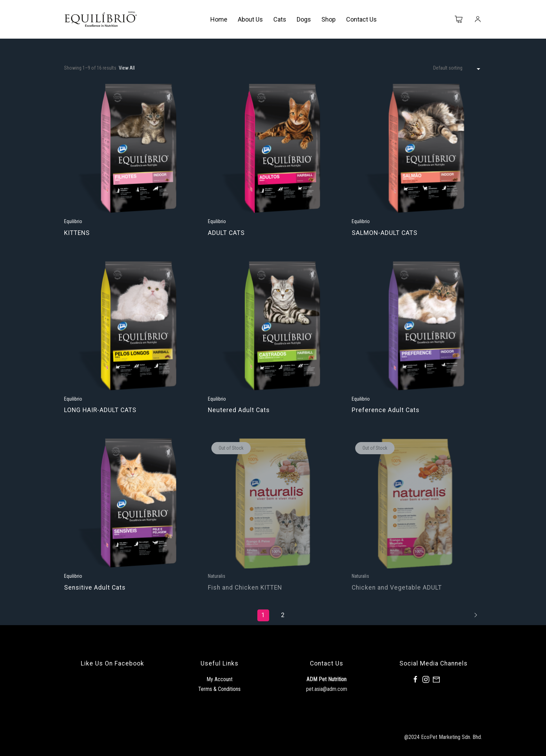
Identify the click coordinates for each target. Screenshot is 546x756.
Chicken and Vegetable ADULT (397, 588)
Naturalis (217, 576)
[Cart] (459, 19)
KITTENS (77, 233)
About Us (250, 19)
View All (127, 68)
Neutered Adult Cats (239, 410)
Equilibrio (73, 221)
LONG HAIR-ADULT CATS (100, 410)
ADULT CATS (226, 233)
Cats (280, 19)
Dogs (304, 19)
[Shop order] (458, 68)
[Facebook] (415, 679)
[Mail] (436, 679)
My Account (220, 679)
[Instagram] (426, 679)
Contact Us (361, 19)
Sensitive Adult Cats (95, 588)
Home (219, 19)
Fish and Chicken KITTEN (245, 588)
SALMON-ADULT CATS (385, 233)
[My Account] (478, 19)
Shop (329, 19)
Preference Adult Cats (386, 410)
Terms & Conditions (219, 689)
